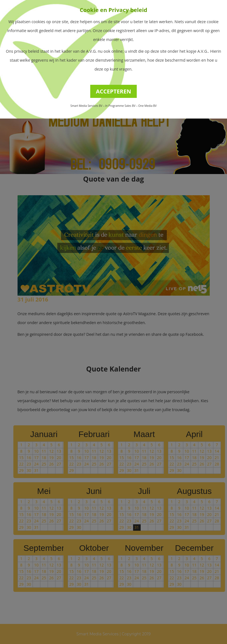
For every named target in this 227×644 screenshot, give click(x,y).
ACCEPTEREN (113, 91)
